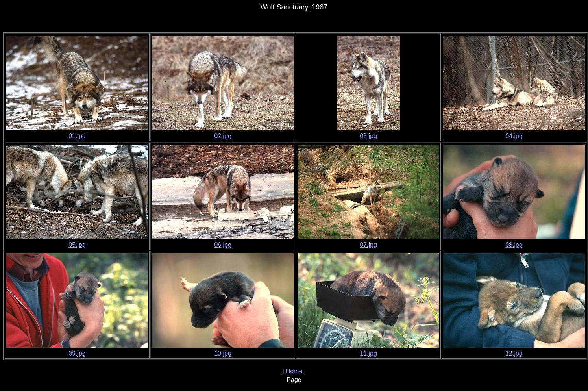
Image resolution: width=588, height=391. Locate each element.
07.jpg (368, 245)
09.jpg (77, 353)
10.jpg (223, 353)
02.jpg (223, 136)
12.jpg (514, 353)
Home (294, 371)
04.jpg (514, 136)
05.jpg (77, 245)
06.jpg (223, 245)
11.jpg (368, 353)
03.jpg (368, 136)
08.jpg (514, 245)
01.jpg (77, 136)
